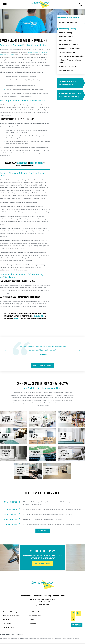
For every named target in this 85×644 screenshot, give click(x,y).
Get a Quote (7, 624)
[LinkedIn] (78, 613)
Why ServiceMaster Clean (11, 616)
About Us (6, 620)
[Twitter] (73, 618)
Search (77, 625)
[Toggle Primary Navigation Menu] (5, 4)
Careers (31, 620)
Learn (43, 531)
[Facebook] (73, 613)
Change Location (8, 628)
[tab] (84, 24)
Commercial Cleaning (10, 612)
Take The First (43, 564)
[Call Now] (81, 4)
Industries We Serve (35, 612)
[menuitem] (71, 24)
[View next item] (79, 350)
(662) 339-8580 (42, 605)
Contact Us (32, 624)
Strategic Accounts (35, 616)
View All (43, 366)
